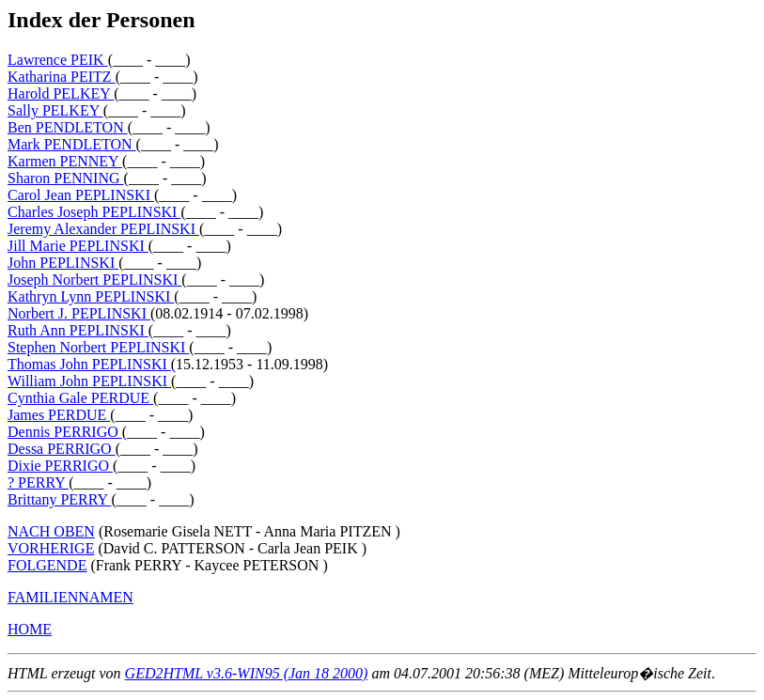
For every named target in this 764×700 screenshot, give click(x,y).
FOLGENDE (47, 565)
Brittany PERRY (60, 499)
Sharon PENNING (66, 178)
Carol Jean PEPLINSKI (81, 195)
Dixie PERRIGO (60, 466)
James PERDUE (59, 415)
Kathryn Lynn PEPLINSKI (91, 296)
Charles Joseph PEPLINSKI (94, 212)
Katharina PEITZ (62, 77)
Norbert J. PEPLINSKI (79, 313)
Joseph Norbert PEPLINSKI (94, 280)
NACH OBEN (51, 531)
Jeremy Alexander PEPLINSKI (103, 229)
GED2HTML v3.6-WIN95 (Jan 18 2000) (247, 673)
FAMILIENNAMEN (70, 597)
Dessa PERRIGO (62, 449)
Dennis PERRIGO (65, 432)
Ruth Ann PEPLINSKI (78, 330)
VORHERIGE (51, 548)
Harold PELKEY (61, 93)
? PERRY (38, 482)
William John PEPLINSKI (89, 381)
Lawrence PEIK (58, 60)
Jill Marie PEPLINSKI (78, 246)
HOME (30, 629)
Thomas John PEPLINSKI (89, 364)
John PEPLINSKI (63, 263)
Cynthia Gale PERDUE (80, 398)
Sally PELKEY (55, 110)
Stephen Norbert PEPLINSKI (98, 347)
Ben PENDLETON (68, 127)
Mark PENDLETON (72, 144)
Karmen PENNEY (65, 161)
